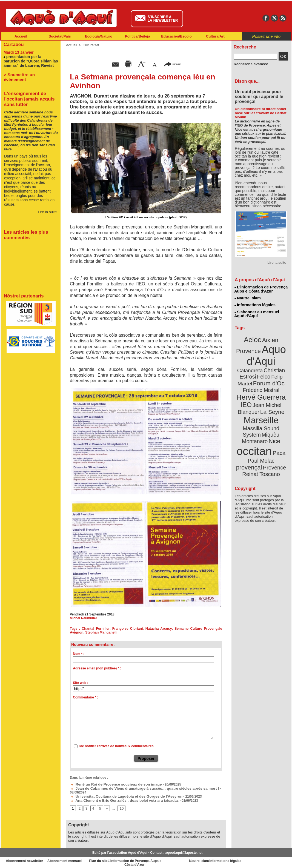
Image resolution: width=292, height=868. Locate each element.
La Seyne (271, 398)
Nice (273, 419)
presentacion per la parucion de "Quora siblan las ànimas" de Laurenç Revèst (31, 60)
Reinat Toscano (265, 445)
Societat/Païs (60, 36)
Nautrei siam (248, 297)
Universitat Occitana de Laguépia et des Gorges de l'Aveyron (120, 795)
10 (120, 807)
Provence (254, 442)
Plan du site (122, 860)
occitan (255, 427)
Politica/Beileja (138, 36)
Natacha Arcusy (159, 629)
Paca (277, 429)
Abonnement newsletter (26, 860)
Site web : (81, 683)
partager (172, 64)
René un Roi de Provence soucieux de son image (111, 784)
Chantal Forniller (96, 629)
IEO (248, 392)
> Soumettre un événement (28, 73)
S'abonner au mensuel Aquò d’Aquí (257, 313)
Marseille (252, 405)
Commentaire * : (85, 697)
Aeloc (253, 338)
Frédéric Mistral (267, 378)
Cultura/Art (215, 36)
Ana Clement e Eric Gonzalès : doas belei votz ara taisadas (118, 799)
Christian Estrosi (255, 365)
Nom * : (79, 654)
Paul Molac (249, 437)
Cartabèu (13, 44)
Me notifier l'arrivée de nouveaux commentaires (117, 746)
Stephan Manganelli (100, 632)
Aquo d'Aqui (260, 352)
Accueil (21, 36)
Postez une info (266, 36)
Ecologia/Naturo (99, 36)
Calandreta (274, 359)
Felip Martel (253, 372)
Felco (279, 365)
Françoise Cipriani (128, 629)
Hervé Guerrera (261, 385)
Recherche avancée (249, 64)
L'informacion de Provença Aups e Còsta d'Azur (261, 289)
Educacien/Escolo (176, 36)
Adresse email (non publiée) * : (97, 668)
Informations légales (255, 304)
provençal (273, 436)
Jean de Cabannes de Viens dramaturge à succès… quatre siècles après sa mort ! (136, 788)
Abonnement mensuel (74, 860)
